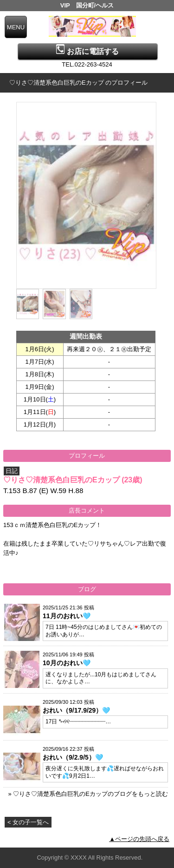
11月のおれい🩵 (67, 616)
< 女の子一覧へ (28, 822)
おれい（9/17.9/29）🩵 (76, 710)
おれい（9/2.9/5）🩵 (73, 757)
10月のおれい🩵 (67, 663)
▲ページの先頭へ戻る (139, 839)
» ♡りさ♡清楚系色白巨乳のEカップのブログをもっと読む (88, 794)
